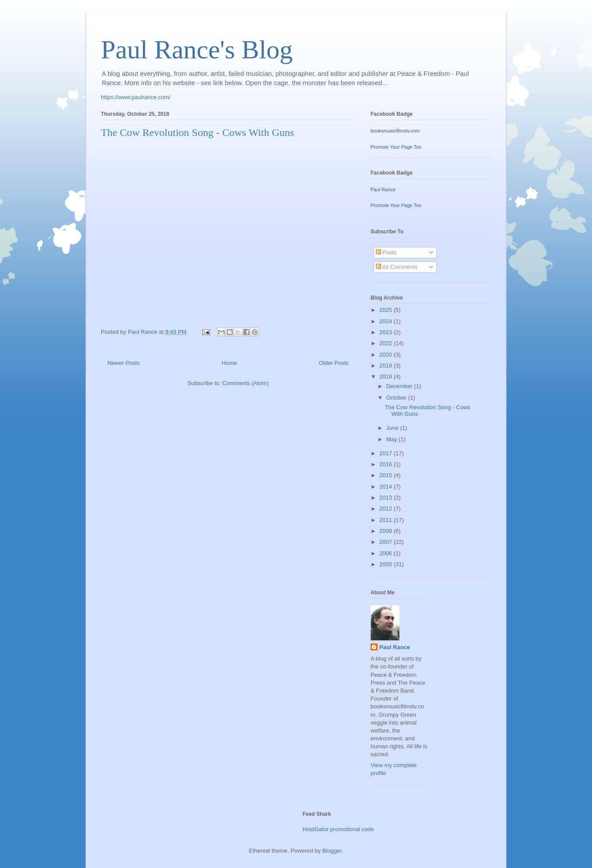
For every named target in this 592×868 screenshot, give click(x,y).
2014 (387, 487)
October (397, 398)
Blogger (332, 851)
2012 (387, 509)
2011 (387, 520)
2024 (387, 321)
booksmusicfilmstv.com (395, 131)
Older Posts (334, 363)
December (400, 386)
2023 (387, 332)
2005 (387, 564)
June (393, 428)
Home (230, 363)
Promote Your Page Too (396, 147)
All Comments (397, 267)
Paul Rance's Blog (197, 50)
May (392, 439)
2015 (387, 475)
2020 (387, 355)
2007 (387, 542)
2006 (387, 553)
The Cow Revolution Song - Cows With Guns (198, 132)
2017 (387, 453)
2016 (387, 464)
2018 (387, 377)
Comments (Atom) (245, 383)
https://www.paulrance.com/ (136, 97)
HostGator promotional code (338, 829)
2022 (387, 343)
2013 (387, 498)
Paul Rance (383, 189)
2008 (387, 531)
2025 (387, 310)
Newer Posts (124, 363)
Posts (386, 252)
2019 (387, 366)
